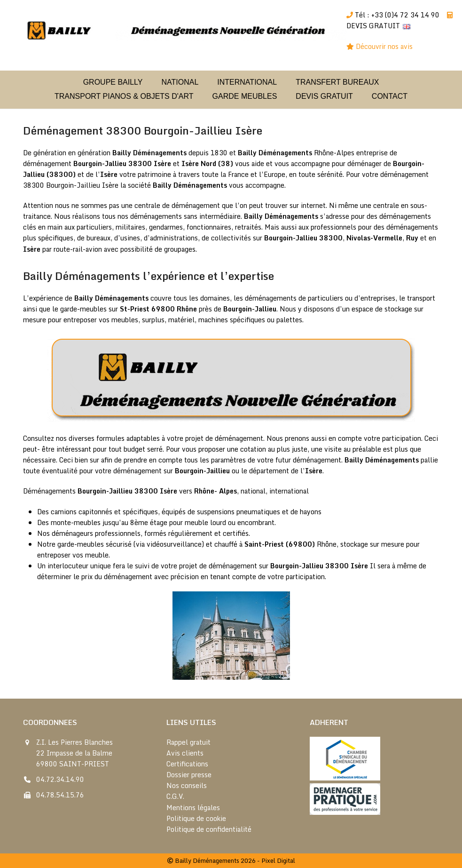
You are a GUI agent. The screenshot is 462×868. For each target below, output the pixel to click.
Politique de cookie (196, 818)
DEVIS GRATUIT (373, 26)
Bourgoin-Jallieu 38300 (113, 163)
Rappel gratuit (188, 742)
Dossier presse (189, 775)
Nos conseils (187, 785)
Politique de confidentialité (209, 829)
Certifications (187, 764)
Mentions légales (193, 808)
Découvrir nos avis (385, 46)
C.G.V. (175, 796)
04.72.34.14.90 (60, 779)
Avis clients (185, 753)
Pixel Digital (278, 860)
